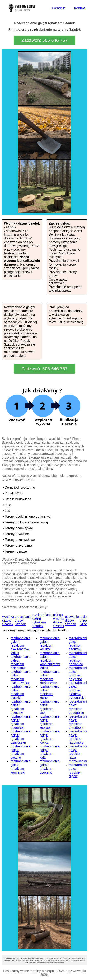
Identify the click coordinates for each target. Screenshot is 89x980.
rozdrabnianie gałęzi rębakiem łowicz (50, 737)
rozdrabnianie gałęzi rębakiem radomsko (79, 737)
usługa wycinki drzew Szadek (59, 620)
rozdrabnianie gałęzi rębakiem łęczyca (50, 722)
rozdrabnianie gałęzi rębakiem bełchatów (20, 662)
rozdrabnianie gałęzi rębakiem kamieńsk (20, 767)
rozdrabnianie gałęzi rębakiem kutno (50, 692)
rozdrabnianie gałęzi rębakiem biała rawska (20, 677)
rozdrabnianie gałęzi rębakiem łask (50, 707)
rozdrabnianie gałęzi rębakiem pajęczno (79, 673)
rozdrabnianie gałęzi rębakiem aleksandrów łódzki (20, 645)
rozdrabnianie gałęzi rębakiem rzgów (79, 771)
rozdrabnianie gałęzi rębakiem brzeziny (20, 707)
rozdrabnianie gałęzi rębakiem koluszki (50, 644)
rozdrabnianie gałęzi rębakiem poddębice (79, 707)
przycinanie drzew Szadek (23, 620)
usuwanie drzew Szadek (72, 620)
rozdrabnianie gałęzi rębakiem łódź (50, 752)
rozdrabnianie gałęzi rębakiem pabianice (79, 659)
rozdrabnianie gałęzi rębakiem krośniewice (50, 677)
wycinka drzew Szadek (8, 620)
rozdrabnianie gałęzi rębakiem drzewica (20, 722)
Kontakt (80, 8)
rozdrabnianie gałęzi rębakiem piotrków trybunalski (79, 690)
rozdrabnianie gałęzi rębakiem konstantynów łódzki (50, 660)
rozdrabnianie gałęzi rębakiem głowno (20, 752)
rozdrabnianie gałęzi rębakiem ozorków (79, 644)
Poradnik (58, 8)
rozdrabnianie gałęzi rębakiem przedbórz (79, 722)
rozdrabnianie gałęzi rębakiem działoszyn (20, 737)
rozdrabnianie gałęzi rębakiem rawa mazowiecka (79, 754)
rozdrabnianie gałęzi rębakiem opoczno (50, 767)
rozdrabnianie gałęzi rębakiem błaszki (20, 692)
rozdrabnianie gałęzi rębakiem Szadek (42, 620)
